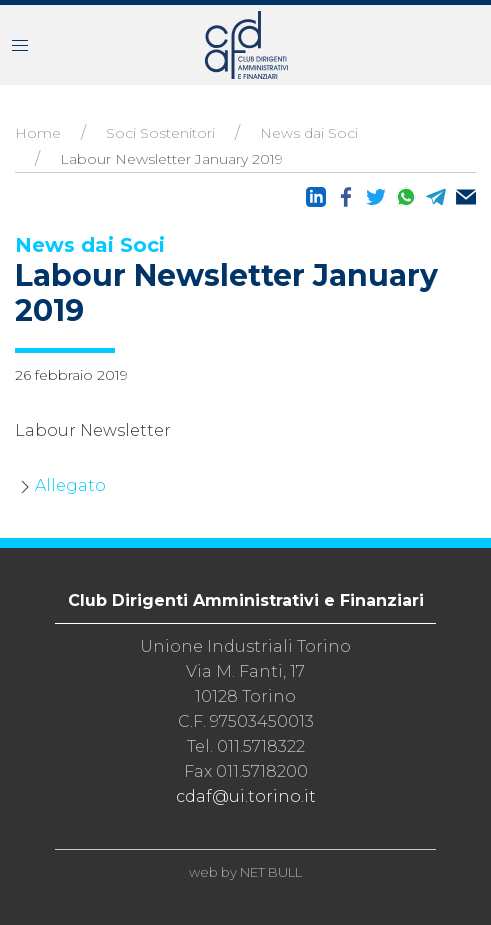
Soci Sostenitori (160, 133)
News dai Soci (309, 133)
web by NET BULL (245, 872)
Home (38, 133)
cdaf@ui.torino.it (246, 796)
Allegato (70, 485)
